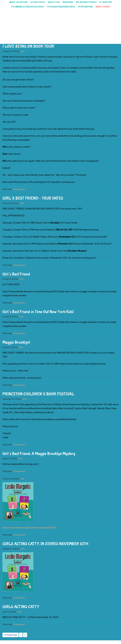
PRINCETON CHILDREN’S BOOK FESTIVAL (38, 394)
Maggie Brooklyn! (16, 342)
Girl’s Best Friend (16, 274)
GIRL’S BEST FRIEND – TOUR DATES (33, 198)
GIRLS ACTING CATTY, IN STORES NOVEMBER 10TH (45, 544)
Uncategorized (19, 189)
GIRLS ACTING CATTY (21, 607)
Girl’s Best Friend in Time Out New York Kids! (38, 312)
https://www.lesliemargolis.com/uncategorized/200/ (29, 528)
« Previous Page (11, 635)
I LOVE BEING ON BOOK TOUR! (28, 46)
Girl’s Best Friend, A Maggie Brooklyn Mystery (39, 454)
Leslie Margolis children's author (60, 26)
